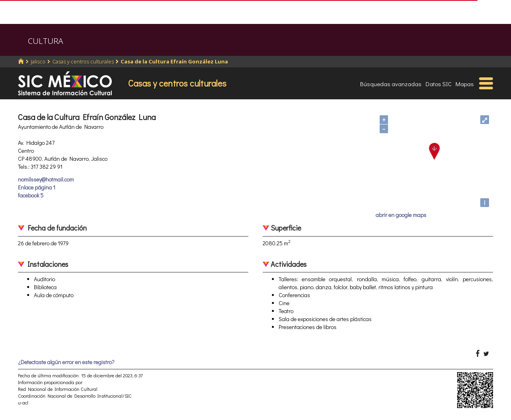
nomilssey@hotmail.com (46, 179)
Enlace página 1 (37, 187)
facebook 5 (31, 195)
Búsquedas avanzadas (391, 84)
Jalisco (38, 61)
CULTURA (46, 41)
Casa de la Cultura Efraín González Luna (174, 61)
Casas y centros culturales (83, 61)
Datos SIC (439, 84)
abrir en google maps (401, 215)
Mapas (465, 84)
